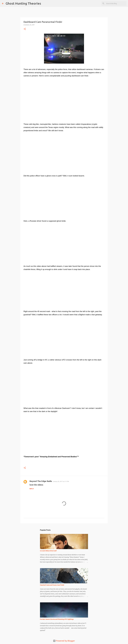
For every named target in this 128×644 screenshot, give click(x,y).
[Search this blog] (116, 3)
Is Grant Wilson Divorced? (48, 551)
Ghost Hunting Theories (23, 3)
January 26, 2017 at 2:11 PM (61, 481)
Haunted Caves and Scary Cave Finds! (52, 585)
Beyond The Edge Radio (41, 481)
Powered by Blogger (64, 641)
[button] (25, 29)
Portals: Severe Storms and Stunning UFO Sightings (57, 619)
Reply (32, 489)
